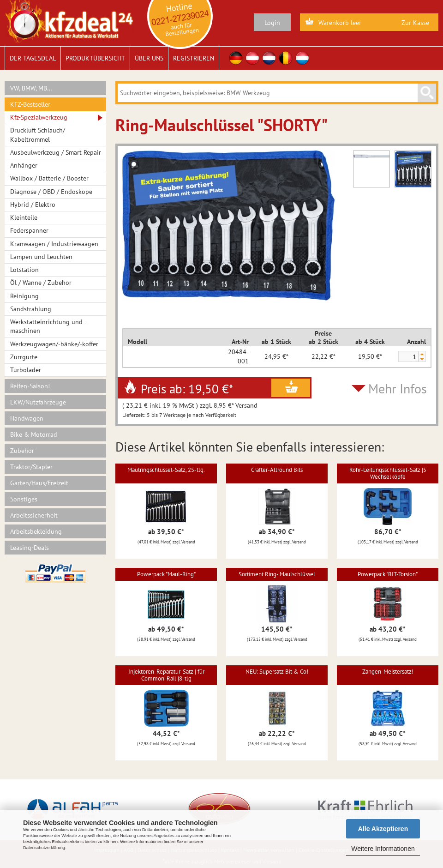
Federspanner (29, 230)
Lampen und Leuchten (41, 257)
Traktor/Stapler (31, 467)
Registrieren (194, 58)
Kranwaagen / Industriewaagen (54, 244)
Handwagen (27, 418)
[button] (422, 354)
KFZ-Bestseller (30, 104)
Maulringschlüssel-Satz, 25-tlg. (166, 470)
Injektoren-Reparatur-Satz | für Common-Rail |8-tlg (166, 675)
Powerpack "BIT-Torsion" (388, 574)
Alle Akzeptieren (383, 829)
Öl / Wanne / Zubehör (41, 283)
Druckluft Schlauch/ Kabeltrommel (38, 135)
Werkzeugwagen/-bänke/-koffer (54, 344)
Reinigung (24, 296)
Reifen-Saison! (30, 386)
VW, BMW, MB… (31, 88)
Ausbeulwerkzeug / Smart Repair (56, 152)
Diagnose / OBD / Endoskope (51, 192)
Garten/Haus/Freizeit (39, 483)
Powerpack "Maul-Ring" (166, 574)
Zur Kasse (415, 23)
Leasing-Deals (30, 548)
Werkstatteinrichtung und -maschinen (48, 326)
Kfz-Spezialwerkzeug (39, 117)
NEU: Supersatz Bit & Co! (277, 672)
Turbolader (26, 370)
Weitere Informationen (383, 849)
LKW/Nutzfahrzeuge (38, 402)
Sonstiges (24, 499)
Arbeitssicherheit (34, 515)
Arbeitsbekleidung (36, 531)
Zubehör (22, 451)
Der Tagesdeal (33, 58)
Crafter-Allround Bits (277, 470)
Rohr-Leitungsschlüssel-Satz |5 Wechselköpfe (388, 473)
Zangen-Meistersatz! (388, 672)
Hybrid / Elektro (33, 205)
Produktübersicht (95, 58)
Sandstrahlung (31, 309)
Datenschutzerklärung (44, 848)
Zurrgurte (24, 357)
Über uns (149, 58)
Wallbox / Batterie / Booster (49, 178)
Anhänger (24, 165)
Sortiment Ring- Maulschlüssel (277, 574)
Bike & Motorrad (34, 434)
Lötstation (24, 270)
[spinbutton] (408, 357)
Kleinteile (24, 217)
